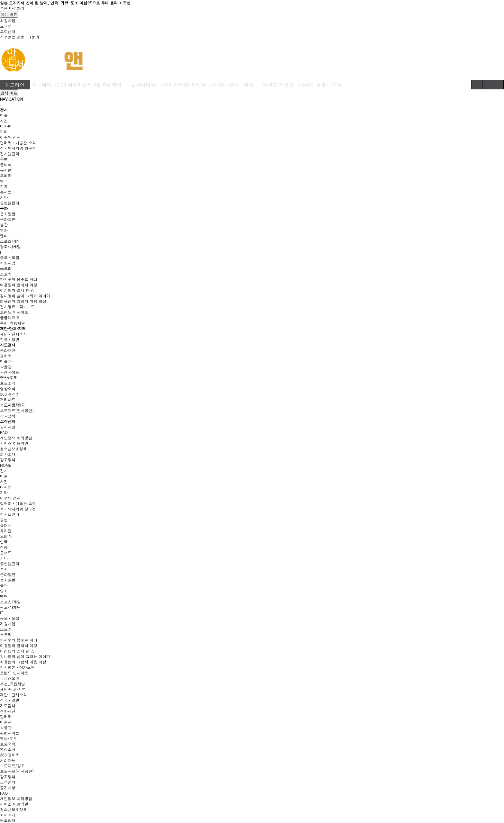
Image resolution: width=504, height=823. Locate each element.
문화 (4, 208)
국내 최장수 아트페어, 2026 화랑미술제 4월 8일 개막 (63, 84)
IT (2, 252)
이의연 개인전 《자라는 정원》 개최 (302, 84)
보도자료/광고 (12, 405)
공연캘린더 (10, 203)
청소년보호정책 (14, 449)
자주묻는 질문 (12, 37)
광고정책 (8, 416)
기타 (4, 132)
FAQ (4, 432)
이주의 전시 (10, 137)
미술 (4, 115)
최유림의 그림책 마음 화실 (23, 301)
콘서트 (6, 192)
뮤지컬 (6, 170)
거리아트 (8, 399)
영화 (4, 230)
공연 (4, 159)
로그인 (6, 26)
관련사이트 (10, 372)
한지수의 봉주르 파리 (19, 279)
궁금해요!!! (10, 317)
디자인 (6, 126)
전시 (4, 110)
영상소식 (8, 389)
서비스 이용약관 (14, 443)
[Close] (1, 105)
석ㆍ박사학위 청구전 (18, 148)
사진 (4, 121)
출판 (4, 225)
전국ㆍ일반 (10, 339)
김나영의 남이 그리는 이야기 (25, 296)
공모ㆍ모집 (10, 257)
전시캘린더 (10, 154)
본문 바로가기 (12, 8)
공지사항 (8, 427)
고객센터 (8, 31)
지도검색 (8, 345)
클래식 (6, 164)
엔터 (4, 235)
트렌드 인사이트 (14, 312)
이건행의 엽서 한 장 (17, 290)
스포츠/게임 (10, 241)
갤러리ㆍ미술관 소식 (18, 143)
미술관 (6, 361)
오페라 (6, 175)
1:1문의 (32, 37)
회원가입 (8, 20)
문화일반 (8, 214)
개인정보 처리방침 (16, 438)
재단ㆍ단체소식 (14, 334)
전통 (4, 186)
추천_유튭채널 (13, 323)
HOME (6, 465)
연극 (4, 181)
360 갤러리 (10, 394)
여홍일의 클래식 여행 (19, 285)
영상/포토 (9, 378)
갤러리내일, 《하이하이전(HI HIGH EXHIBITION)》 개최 (192, 84)
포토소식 (8, 383)
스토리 (6, 268)
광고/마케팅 (10, 246)
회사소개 (8, 454)
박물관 (6, 367)
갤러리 (6, 356)
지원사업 (8, 263)
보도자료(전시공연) (17, 410)
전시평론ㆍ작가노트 (17, 307)
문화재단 (8, 350)
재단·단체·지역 (13, 328)
